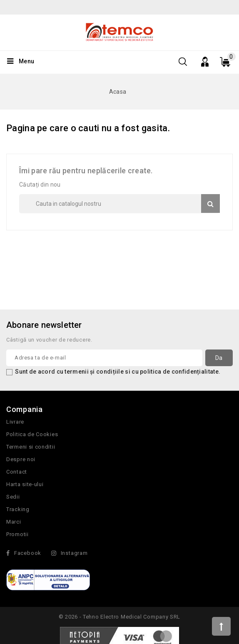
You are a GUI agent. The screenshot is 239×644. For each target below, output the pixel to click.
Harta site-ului (25, 484)
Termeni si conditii (31, 447)
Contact (17, 472)
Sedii (13, 497)
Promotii (17, 534)
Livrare (15, 422)
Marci (14, 522)
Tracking (18, 509)
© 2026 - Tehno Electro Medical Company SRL (119, 617)
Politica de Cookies (32, 434)
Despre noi (21, 459)
